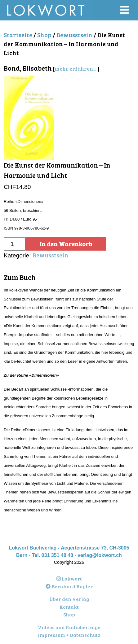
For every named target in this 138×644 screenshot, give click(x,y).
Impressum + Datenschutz (69, 635)
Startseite (18, 35)
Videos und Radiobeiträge (69, 627)
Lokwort (69, 578)
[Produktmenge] (15, 244)
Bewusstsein (74, 35)
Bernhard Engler (69, 586)
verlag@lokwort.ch (100, 555)
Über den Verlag (69, 599)
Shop (44, 35)
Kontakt (69, 607)
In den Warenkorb (66, 244)
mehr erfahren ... (76, 68)
